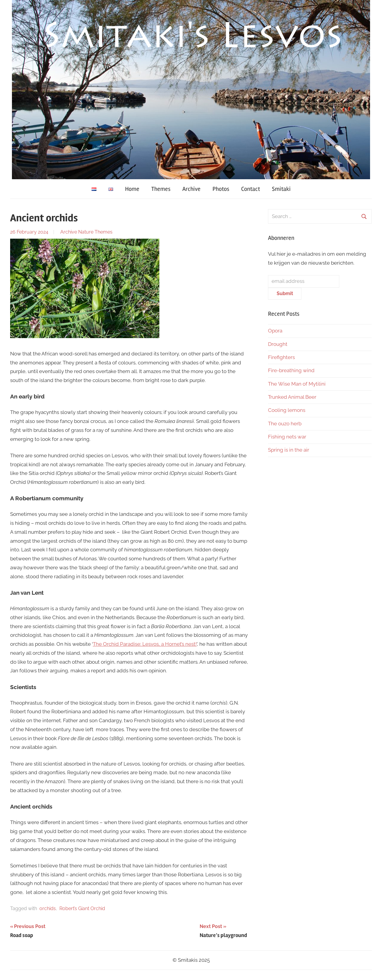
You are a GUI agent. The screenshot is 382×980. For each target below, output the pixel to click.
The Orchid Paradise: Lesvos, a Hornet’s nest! (145, 644)
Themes (161, 189)
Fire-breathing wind (291, 370)
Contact (251, 189)
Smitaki (281, 189)
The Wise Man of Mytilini (297, 384)
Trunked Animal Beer (293, 397)
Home (132, 189)
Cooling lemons (287, 410)
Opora (275, 331)
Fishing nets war (287, 437)
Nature (86, 232)
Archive (191, 189)
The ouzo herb (285, 424)
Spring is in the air (289, 450)
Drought (278, 344)
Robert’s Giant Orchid (82, 908)
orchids (48, 908)
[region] (191, 90)
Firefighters (281, 357)
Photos (221, 189)
